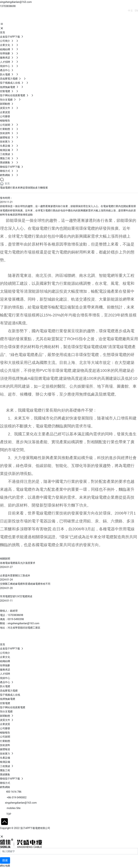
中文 (130, 11)
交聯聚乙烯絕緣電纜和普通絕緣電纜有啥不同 (25, 584)
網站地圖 (5, 866)
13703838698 (8, 6)
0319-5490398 (16, 619)
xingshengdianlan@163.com (16, 2)
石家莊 (27, 832)
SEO (35, 832)
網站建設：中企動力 (11, 832)
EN (136, 11)
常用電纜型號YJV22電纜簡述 (16, 596)
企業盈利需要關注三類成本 (15, 575)
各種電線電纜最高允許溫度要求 (18, 563)
